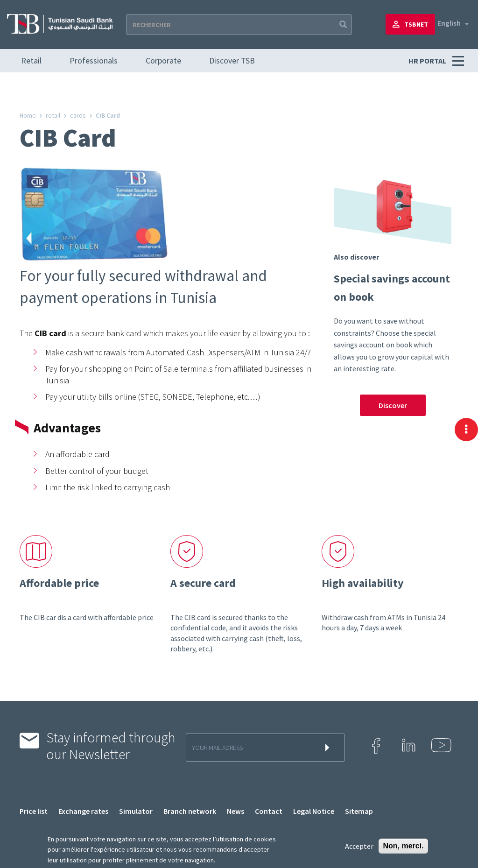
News (235, 811)
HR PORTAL (428, 61)
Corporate (163, 60)
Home (28, 115)
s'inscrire (329, 748)
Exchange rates (83, 811)
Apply (342, 25)
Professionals (94, 60)
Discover (393, 405)
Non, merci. (403, 846)
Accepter (359, 846)
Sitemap (359, 811)
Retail (31, 60)
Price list (34, 811)
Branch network (190, 811)
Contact (269, 811)
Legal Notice (314, 811)
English (449, 23)
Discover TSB (232, 60)
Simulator (136, 811)
